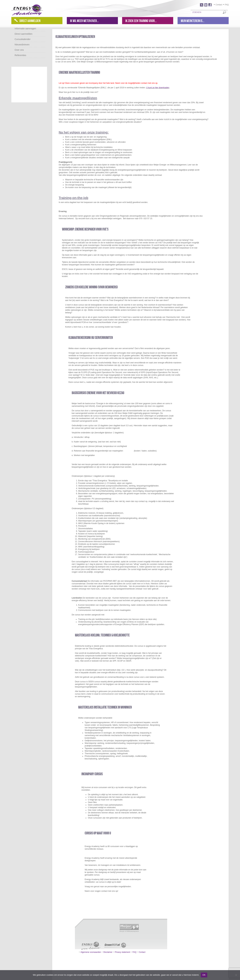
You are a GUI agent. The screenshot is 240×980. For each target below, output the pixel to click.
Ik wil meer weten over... (84, 21)
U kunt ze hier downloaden (158, 88)
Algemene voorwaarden (91, 952)
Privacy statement (122, 952)
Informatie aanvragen (25, 29)
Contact (219, 5)
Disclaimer (108, 952)
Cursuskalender (23, 39)
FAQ (227, 5)
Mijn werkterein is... (193, 21)
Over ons (19, 50)
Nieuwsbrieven (22, 45)
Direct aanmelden (30, 21)
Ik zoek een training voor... (141, 21)
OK (204, 975)
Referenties (20, 55)
